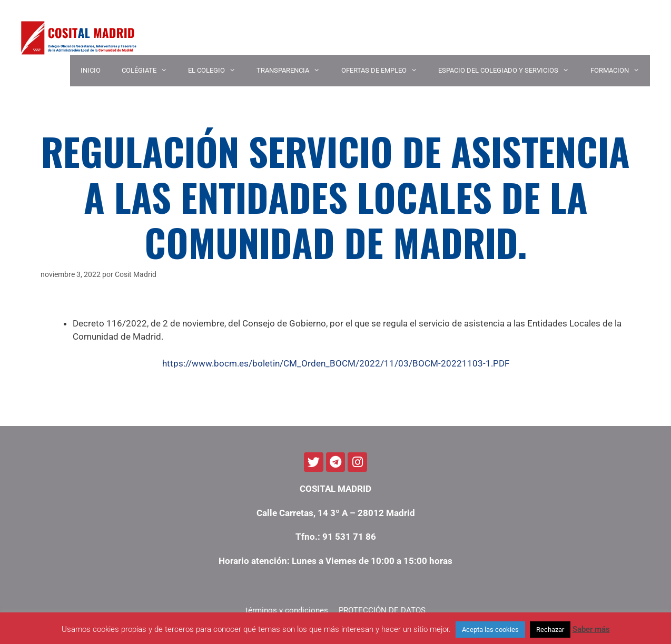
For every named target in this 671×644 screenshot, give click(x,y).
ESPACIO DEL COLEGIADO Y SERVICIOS (509, 71)
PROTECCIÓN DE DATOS (382, 610)
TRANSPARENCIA (293, 71)
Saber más (591, 629)
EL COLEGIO (217, 71)
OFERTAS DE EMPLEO (384, 71)
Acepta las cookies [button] (490, 630)
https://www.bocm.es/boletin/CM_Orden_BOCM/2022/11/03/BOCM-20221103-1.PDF (336, 363)
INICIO (91, 70)
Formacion (620, 71)
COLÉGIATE (150, 71)
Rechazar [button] (550, 630)
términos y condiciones (287, 610)
